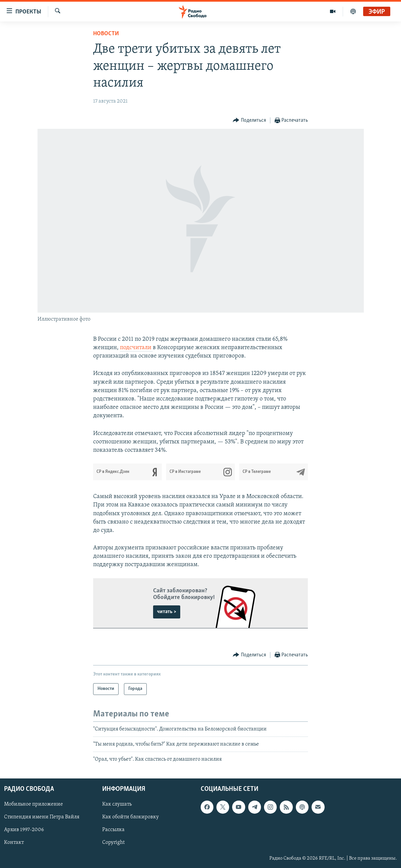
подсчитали (136, 348)
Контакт (14, 843)
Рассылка (113, 830)
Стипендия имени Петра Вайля (42, 817)
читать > (167, 612)
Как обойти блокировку (130, 817)
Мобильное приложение (34, 804)
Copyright (113, 843)
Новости (106, 34)
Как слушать (117, 804)
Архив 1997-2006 (24, 830)
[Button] (249, 121)
